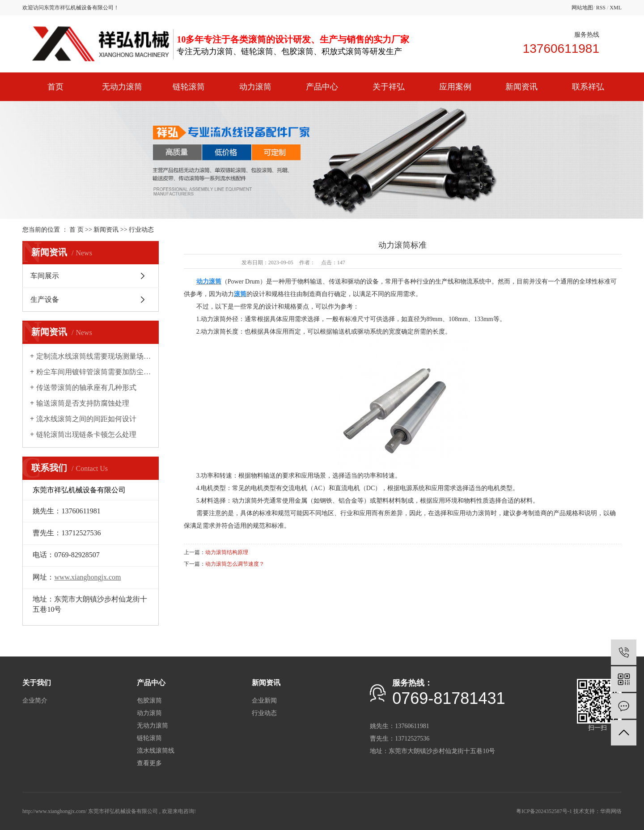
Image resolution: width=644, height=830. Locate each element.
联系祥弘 (588, 87)
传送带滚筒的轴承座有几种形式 (86, 387)
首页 (55, 87)
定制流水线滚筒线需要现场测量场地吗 (94, 356)
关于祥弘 (389, 87)
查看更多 (149, 763)
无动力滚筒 (122, 87)
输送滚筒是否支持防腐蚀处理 (83, 403)
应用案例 (455, 87)
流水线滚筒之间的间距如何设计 (86, 419)
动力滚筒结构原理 (227, 552)
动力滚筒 (255, 87)
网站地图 (582, 8)
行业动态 (141, 230)
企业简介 (35, 701)
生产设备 (45, 299)
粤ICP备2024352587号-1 (544, 811)
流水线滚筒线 (156, 751)
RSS (601, 8)
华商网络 (611, 811)
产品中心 (322, 87)
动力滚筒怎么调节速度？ (235, 564)
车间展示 (45, 276)
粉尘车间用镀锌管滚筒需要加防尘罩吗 (94, 372)
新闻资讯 (521, 87)
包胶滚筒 (149, 701)
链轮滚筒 (189, 87)
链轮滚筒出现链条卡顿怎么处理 (86, 434)
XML (616, 8)
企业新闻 (264, 701)
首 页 (76, 230)
